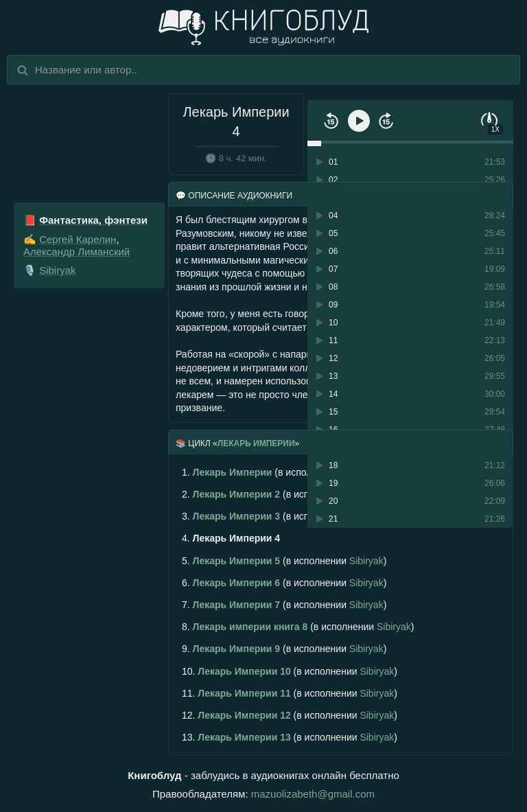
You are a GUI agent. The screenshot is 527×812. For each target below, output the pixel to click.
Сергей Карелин (78, 239)
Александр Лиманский (77, 252)
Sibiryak (57, 270)
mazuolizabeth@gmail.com (313, 794)
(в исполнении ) (284, 561)
